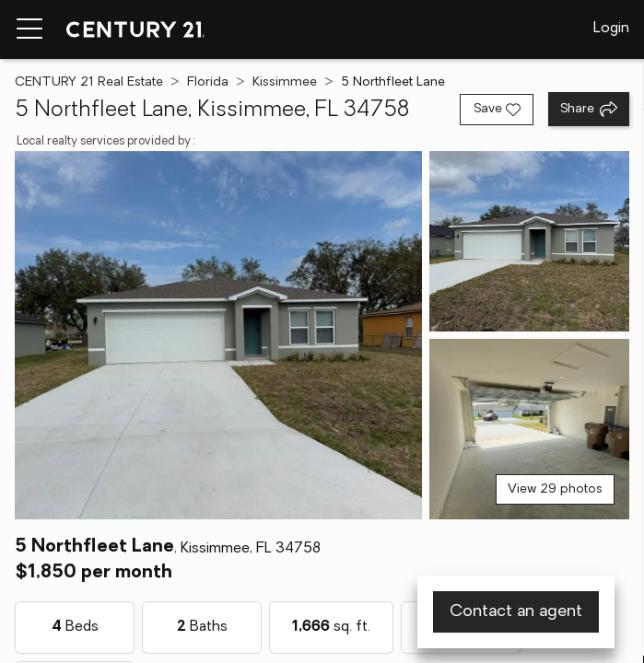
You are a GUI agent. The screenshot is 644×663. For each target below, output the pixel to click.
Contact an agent (516, 612)
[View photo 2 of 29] (529, 241)
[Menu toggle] (29, 29)
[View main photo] (218, 335)
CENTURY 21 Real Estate (89, 82)
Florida (208, 82)
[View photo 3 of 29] (529, 429)
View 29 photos (555, 489)
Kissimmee (285, 82)
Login (611, 29)
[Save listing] (497, 110)
